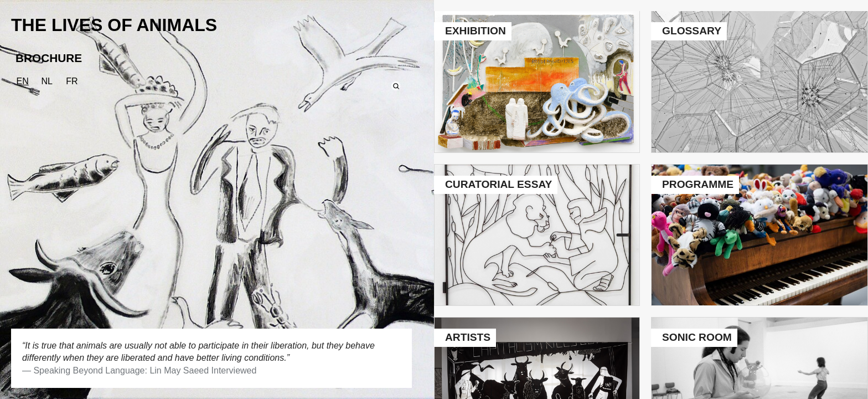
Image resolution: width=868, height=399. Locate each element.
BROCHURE (49, 58)
